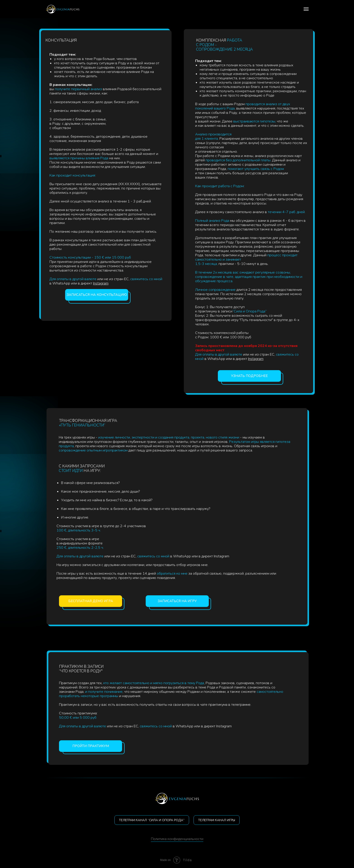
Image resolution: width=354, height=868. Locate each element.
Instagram (101, 283)
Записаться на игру (177, 601)
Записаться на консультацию (97, 295)
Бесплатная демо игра (91, 601)
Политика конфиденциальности (177, 839)
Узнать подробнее (249, 376)
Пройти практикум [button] (91, 746)
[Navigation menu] (306, 9)
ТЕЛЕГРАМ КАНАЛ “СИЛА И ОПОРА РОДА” (152, 820)
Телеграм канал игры (217, 820)
